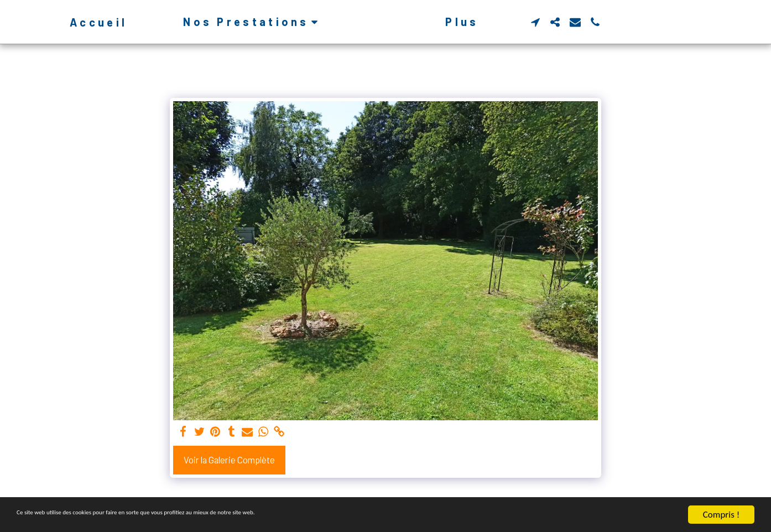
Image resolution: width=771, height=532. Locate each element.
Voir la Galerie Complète (229, 460)
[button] (235, 22)
